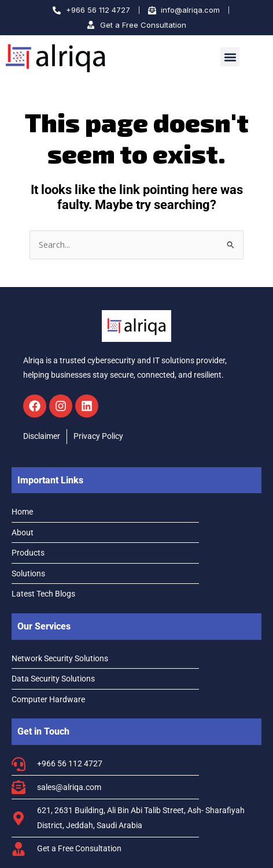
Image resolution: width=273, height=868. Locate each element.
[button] (230, 57)
